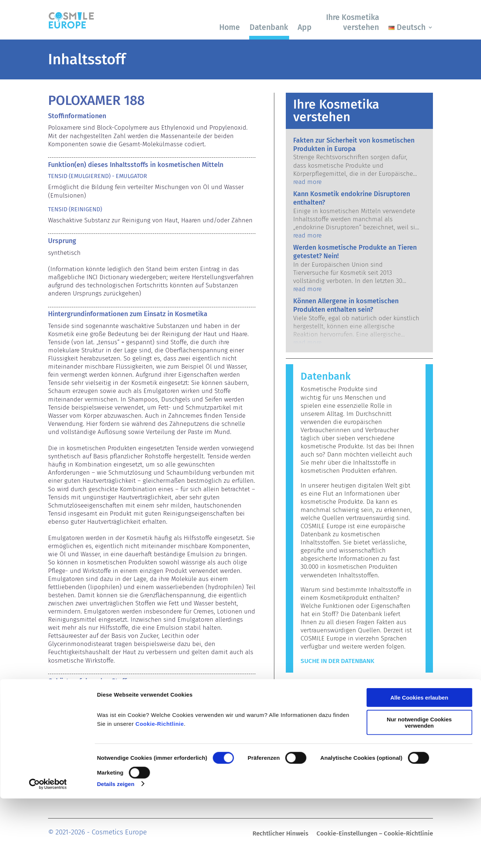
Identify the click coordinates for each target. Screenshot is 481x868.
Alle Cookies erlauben (419, 767)
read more (307, 182)
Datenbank (269, 27)
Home (230, 27)
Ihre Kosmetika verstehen (353, 22)
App (305, 27)
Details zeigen (116, 853)
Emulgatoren (66, 695)
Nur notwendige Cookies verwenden (419, 792)
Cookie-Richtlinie (160, 794)
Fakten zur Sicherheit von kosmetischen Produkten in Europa (354, 145)
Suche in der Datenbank (337, 661)
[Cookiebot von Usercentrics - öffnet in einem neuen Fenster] (48, 854)
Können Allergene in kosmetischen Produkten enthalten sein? (346, 305)
